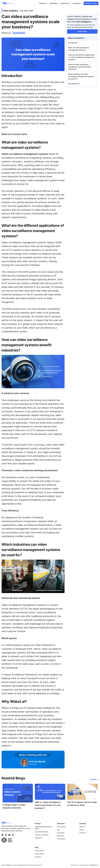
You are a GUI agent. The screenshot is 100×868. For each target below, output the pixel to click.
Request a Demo (91, 3)
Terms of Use (75, 865)
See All (94, 779)
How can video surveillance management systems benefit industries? (79, 67)
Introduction (73, 43)
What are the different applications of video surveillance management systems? (81, 57)
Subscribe (82, 31)
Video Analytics (10, 11)
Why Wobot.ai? (74, 84)
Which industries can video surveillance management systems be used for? (81, 76)
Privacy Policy (84, 865)
